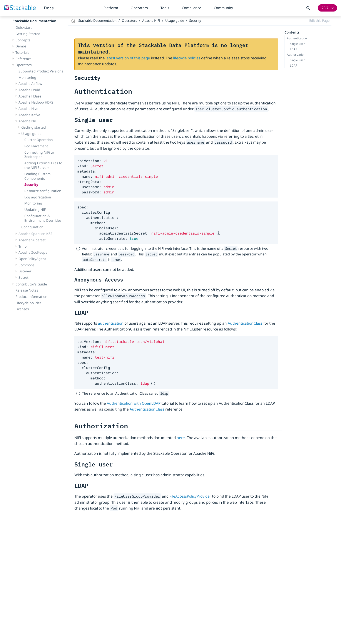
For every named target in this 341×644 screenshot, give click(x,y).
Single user (297, 44)
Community (223, 8)
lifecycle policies (187, 58)
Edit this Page (319, 20)
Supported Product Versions (41, 71)
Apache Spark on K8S (35, 234)
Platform (111, 8)
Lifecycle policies (28, 303)
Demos (21, 46)
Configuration (32, 227)
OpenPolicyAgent (32, 259)
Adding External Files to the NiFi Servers (43, 165)
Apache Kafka (29, 115)
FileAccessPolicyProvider (190, 496)
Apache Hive (28, 109)
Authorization (296, 55)
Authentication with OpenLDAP (134, 403)
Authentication (297, 38)
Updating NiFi (35, 210)
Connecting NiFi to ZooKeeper (39, 155)
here (181, 438)
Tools (165, 8)
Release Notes (27, 290)
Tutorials (22, 52)
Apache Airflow (30, 84)
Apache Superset (32, 240)
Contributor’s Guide (31, 284)
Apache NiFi (28, 121)
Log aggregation (38, 197)
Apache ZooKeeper (34, 252)
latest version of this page (128, 58)
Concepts (23, 40)
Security (31, 184)
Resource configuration (43, 191)
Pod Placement (36, 146)
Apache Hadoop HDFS (36, 102)
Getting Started (28, 34)
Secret (23, 277)
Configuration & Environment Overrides (43, 218)
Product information (31, 297)
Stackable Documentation (34, 21)
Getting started (34, 127)
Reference (23, 59)
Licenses (22, 309)
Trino (23, 246)
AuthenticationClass (245, 323)
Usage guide (31, 134)
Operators (139, 8)
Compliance (191, 8)
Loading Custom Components (37, 176)
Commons (26, 265)
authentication (111, 323)
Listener (25, 271)
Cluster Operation (39, 140)
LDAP (294, 49)
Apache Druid (29, 90)
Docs (49, 8)
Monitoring (27, 77)
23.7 (325, 8)
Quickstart (24, 27)
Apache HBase (30, 96)
